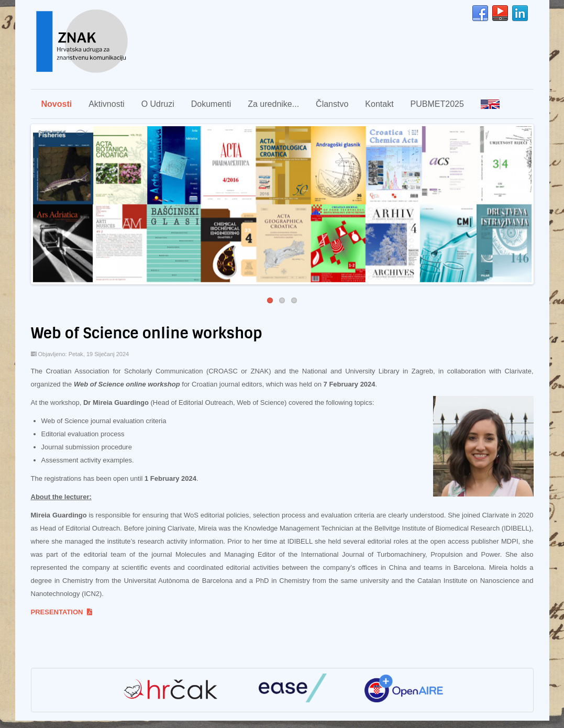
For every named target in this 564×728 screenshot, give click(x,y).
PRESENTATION (62, 612)
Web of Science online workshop (147, 333)
